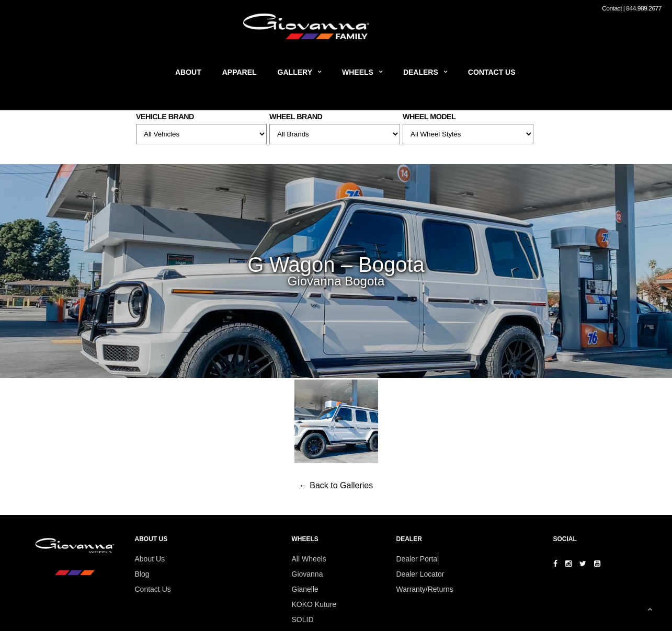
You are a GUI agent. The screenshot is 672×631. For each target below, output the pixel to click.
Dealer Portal (418, 559)
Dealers (421, 72)
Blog (142, 574)
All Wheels (309, 559)
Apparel (240, 72)
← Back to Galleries (336, 485)
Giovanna (307, 574)
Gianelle (305, 589)
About (188, 72)
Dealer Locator (420, 574)
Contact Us (492, 72)
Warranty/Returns (425, 589)
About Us (150, 559)
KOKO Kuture (314, 604)
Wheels (358, 72)
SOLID (303, 619)
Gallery (295, 72)
